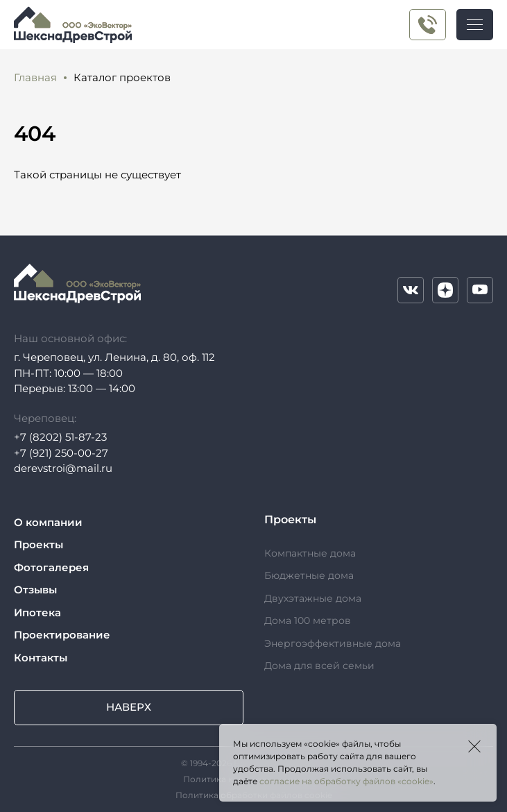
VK (411, 290)
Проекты (38, 544)
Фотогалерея (51, 567)
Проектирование (62, 635)
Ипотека (37, 612)
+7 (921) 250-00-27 (428, 25)
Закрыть (474, 746)
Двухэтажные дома (313, 598)
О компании (48, 522)
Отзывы (35, 590)
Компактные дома (310, 553)
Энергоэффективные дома (333, 643)
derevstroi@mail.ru (63, 468)
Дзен (445, 290)
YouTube (480, 290)
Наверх (129, 707)
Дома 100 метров (308, 620)
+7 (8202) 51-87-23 (60, 437)
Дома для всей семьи (319, 666)
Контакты (41, 658)
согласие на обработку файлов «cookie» (346, 781)
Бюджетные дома (309, 575)
